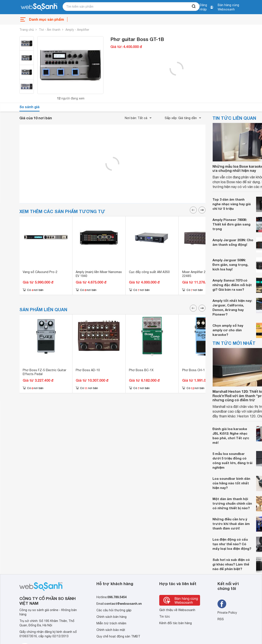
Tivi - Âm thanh (50, 30)
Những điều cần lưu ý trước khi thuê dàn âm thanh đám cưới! (231, 524)
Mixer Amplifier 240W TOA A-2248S (203, 274)
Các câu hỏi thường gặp (114, 610)
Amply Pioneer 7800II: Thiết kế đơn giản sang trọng (231, 224)
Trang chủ (27, 30)
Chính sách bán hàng (111, 617)
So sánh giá (29, 107)
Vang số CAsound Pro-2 (40, 272)
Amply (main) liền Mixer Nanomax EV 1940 (99, 274)
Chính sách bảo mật (111, 630)
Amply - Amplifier (77, 30)
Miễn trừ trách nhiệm (111, 623)
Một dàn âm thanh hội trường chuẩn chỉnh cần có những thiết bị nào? (232, 503)
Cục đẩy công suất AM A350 (149, 272)
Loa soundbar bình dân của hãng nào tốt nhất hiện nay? (231, 483)
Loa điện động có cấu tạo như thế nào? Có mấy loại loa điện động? (232, 544)
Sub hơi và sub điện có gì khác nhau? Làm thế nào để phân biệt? (231, 564)
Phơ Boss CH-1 (194, 370)
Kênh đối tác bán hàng (176, 623)
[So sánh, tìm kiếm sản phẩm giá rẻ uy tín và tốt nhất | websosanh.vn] (39, 7)
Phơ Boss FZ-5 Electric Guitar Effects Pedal (45, 372)
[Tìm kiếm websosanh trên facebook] (222, 604)
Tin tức (165, 617)
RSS (221, 619)
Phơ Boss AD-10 (88, 370)
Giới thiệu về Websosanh (177, 610)
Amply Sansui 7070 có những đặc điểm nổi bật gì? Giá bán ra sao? (232, 285)
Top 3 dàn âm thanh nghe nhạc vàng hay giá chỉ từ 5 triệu (232, 204)
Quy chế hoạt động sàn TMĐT (118, 636)
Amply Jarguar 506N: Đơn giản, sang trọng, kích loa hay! (230, 265)
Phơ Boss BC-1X (141, 370)
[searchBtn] (194, 7)
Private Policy (227, 613)
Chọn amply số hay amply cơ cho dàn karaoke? (228, 330)
